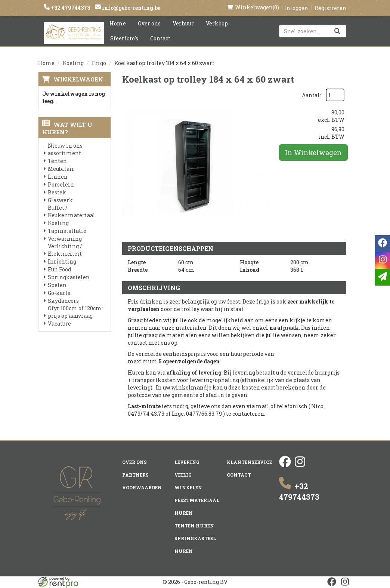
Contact (160, 38)
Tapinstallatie (67, 231)
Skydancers (63, 301)
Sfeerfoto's (124, 38)
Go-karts (59, 293)
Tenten (57, 161)
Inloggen (296, 8)
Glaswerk (60, 200)
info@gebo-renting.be (131, 8)
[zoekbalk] (313, 31)
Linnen (58, 177)
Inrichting (62, 261)
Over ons (149, 23)
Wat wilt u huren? (67, 128)
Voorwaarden (142, 487)
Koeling (73, 63)
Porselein (61, 184)
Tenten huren (194, 526)
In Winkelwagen (313, 153)
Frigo (99, 63)
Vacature (59, 324)
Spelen (57, 285)
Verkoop (217, 23)
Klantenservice (249, 462)
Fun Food (60, 269)
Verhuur (183, 23)
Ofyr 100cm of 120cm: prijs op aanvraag (75, 312)
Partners (135, 475)
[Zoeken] (337, 31)
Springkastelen (69, 277)
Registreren (330, 8)
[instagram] (300, 466)
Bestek (57, 192)
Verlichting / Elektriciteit (65, 250)
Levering (187, 462)
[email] (383, 277)
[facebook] (285, 466)
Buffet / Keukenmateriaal (72, 211)
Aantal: (311, 95)
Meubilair (61, 169)
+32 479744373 (70, 8)
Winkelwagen (78, 79)
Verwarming (65, 239)
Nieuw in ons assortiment (65, 149)
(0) (253, 7)
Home (118, 23)
